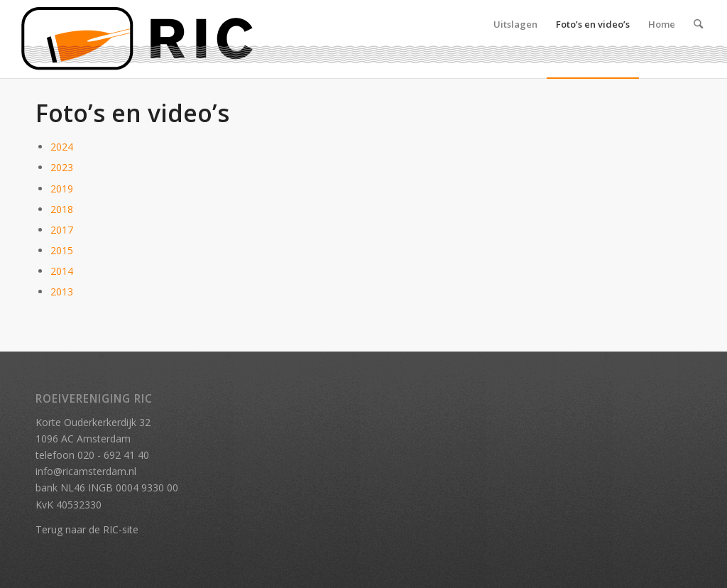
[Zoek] (698, 39)
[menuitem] (515, 39)
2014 (62, 271)
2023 (62, 167)
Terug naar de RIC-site (87, 529)
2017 (62, 230)
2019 (62, 189)
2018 (62, 209)
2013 (62, 292)
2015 (62, 250)
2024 (62, 147)
